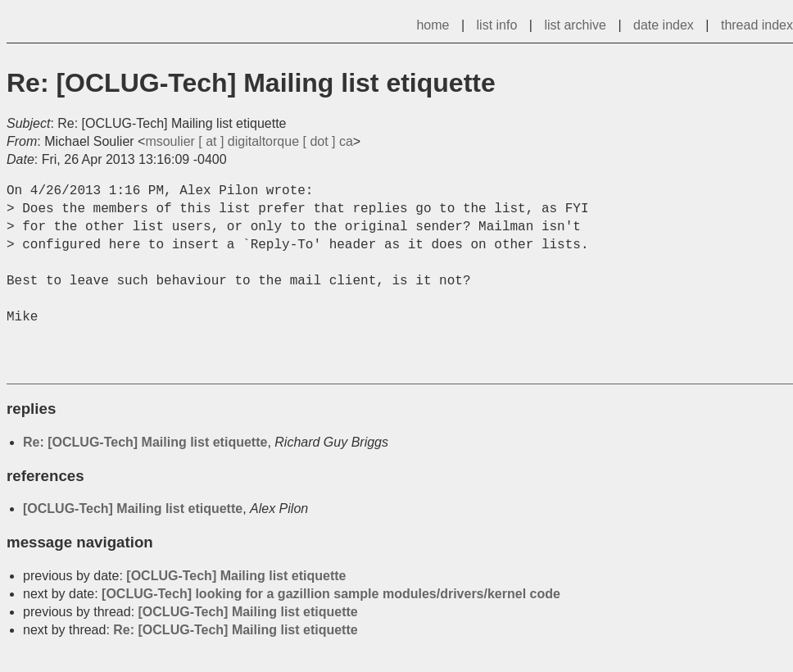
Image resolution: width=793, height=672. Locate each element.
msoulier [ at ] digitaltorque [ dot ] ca (249, 141)
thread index (757, 25)
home (433, 25)
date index (664, 25)
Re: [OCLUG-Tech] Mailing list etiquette (145, 442)
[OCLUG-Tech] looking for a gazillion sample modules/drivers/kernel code (331, 594)
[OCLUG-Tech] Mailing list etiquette (133, 509)
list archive (575, 25)
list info (497, 25)
